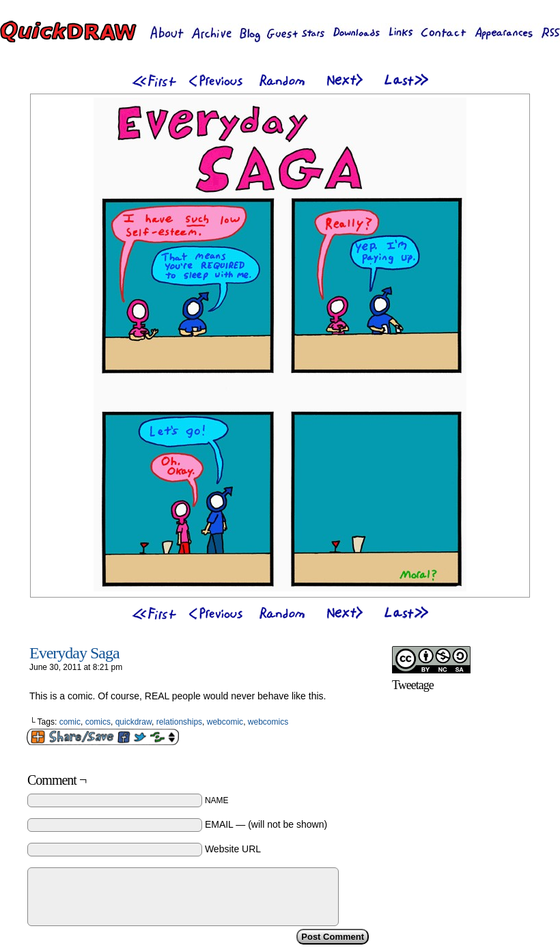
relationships (179, 722)
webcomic (225, 722)
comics (98, 722)
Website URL (233, 849)
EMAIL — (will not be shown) (266, 824)
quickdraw (134, 722)
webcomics (268, 722)
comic (70, 722)
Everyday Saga (74, 653)
